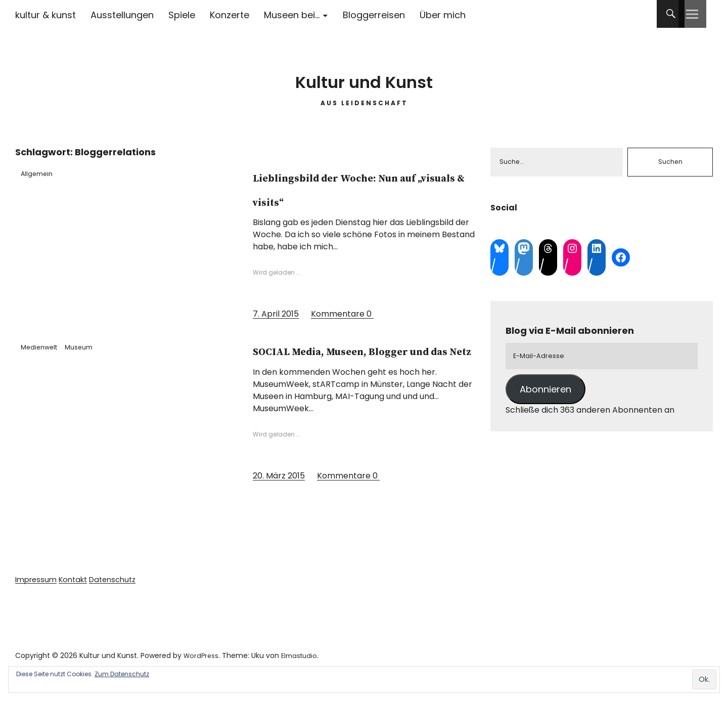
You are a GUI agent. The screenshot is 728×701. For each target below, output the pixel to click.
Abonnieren (545, 394)
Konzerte (230, 15)
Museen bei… (292, 15)
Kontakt (78, 604)
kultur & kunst (45, 15)
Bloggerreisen (374, 15)
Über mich (443, 15)
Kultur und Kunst (364, 76)
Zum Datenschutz (122, 674)
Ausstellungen (122, 15)
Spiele (182, 15)
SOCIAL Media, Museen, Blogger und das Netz (358, 362)
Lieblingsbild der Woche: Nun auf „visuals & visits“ (363, 188)
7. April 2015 (276, 314)
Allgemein (42, 173)
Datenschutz (122, 604)
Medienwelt (44, 346)
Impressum (38, 604)
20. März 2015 (279, 499)
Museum (92, 346)
